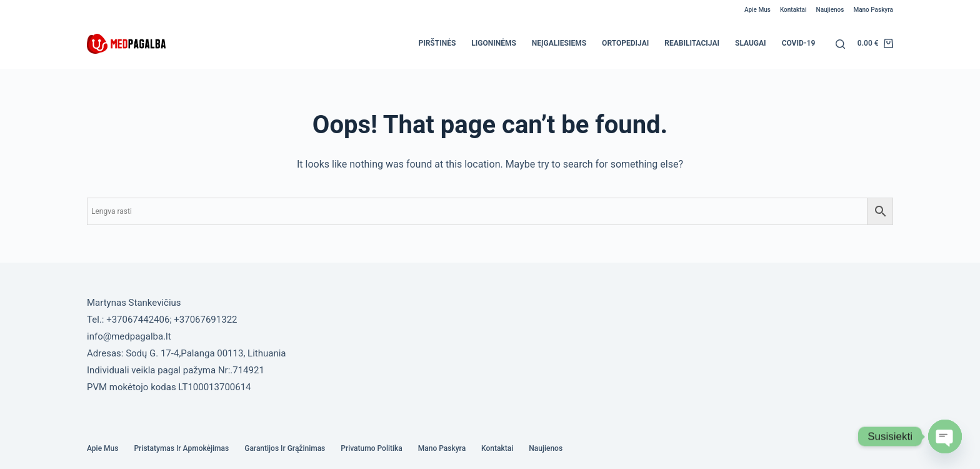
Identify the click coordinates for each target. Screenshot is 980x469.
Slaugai (751, 43)
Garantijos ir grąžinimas (285, 448)
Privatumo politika (372, 448)
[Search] (840, 44)
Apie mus (757, 10)
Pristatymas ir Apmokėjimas (181, 448)
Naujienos (830, 10)
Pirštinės (437, 43)
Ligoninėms (494, 43)
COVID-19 (799, 43)
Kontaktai (793, 10)
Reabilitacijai (692, 43)
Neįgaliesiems (559, 43)
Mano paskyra (873, 10)
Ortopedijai (625, 43)
